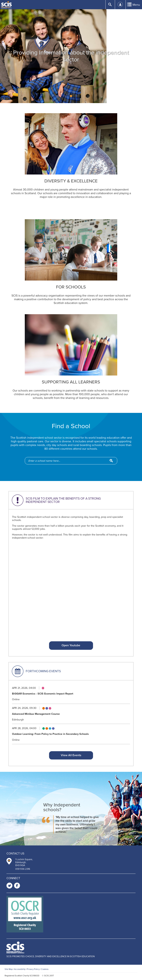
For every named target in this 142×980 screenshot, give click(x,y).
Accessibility (20, 969)
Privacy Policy (33, 969)
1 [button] (67, 96)
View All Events (71, 755)
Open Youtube (71, 645)
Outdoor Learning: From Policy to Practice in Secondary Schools (50, 734)
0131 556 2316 (23, 869)
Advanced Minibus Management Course (36, 714)
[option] (71, 56)
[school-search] (73, 461)
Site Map (9, 969)
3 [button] (75, 96)
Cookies (45, 969)
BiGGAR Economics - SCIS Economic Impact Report (43, 694)
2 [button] (71, 96)
